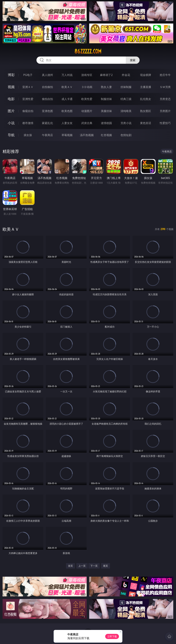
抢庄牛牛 (165, 75)
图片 (11, 111)
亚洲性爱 (28, 99)
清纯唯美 (126, 111)
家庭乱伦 (47, 123)
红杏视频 (106, 135)
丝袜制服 (126, 87)
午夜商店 (47, 135)
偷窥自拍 (28, 111)
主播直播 (146, 87)
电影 (11, 99)
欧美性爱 (87, 99)
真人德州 (47, 75)
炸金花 (126, 75)
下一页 (94, 566)
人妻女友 (67, 123)
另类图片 (165, 111)
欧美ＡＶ (67, 87)
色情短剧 (126, 135)
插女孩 (28, 135)
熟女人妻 (106, 87)
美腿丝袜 (106, 111)
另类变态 (165, 99)
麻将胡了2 (106, 75)
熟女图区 (146, 111)
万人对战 (67, 75)
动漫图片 (87, 111)
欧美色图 (67, 111)
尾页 (106, 566)
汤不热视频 (87, 135)
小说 (11, 123)
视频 (11, 87)
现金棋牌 (146, 75)
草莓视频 (67, 135)
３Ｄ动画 (87, 87)
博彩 (11, 75)
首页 (70, 566)
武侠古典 (87, 123)
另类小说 (126, 123)
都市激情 (28, 123)
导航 (11, 135)
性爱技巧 (165, 123)
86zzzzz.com (88, 51)
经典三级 (126, 99)
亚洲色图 (47, 111)
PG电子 (28, 75)
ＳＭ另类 (165, 87)
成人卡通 (67, 99)
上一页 (82, 566)
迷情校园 (106, 123)
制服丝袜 (106, 99)
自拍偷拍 (47, 87)
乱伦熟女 (146, 99)
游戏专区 (87, 75)
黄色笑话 (146, 123)
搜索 (133, 60)
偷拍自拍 (47, 99)
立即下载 (112, 636)
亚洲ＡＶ (28, 87)
